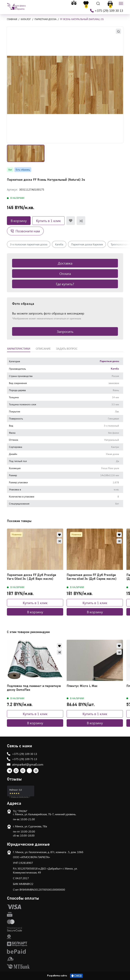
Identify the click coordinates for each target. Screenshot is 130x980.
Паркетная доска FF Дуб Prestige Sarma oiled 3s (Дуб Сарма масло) (92, 577)
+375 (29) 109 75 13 (25, 759)
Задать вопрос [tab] (67, 348)
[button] (65, 85)
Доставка (65, 263)
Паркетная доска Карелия (87, 244)
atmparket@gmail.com (28, 764)
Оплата (65, 273)
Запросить (65, 331)
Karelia (59, 244)
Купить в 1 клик (48, 221)
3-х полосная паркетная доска (29, 244)
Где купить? (65, 284)
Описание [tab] (43, 348)
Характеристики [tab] (19, 348)
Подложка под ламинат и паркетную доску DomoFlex (34, 688)
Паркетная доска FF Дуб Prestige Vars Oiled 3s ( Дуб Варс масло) (32, 577)
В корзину (19, 221)
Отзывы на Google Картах (20, 797)
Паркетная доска (109, 361)
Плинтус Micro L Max (82, 686)
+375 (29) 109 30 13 (109, 11)
